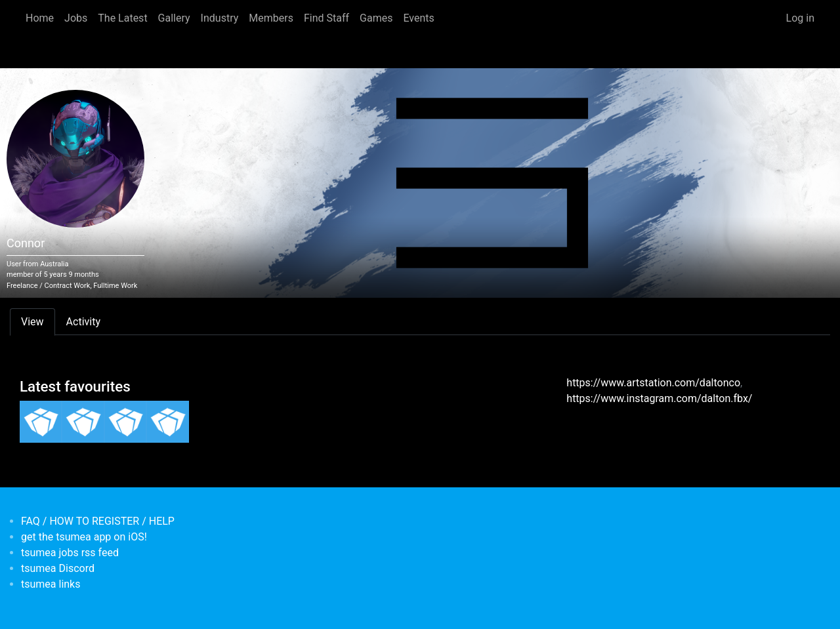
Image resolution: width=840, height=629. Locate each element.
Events (418, 18)
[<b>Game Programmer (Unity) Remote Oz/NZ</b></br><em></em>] (167, 422)
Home (40, 18)
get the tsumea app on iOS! (84, 537)
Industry (220, 18)
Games (376, 18)
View (32, 322)
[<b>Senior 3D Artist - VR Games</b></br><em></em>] (83, 422)
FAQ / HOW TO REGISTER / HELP (98, 521)
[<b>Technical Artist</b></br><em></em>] (41, 422)
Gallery (174, 18)
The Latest (122, 18)
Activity (83, 322)
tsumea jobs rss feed (70, 553)
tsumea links (51, 584)
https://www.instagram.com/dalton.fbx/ (659, 398)
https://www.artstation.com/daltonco (653, 383)
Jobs (76, 18)
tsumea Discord (58, 568)
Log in (800, 18)
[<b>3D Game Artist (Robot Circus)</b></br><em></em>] (125, 422)
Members (271, 18)
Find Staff (326, 18)
